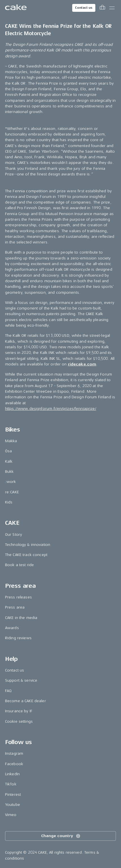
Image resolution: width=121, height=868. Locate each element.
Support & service (21, 680)
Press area (15, 607)
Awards (12, 628)
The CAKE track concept (26, 555)
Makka (11, 441)
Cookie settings (19, 721)
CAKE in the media (21, 618)
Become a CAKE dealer (26, 701)
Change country (61, 836)
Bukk (9, 472)
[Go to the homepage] (16, 8)
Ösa (8, 451)
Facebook (14, 764)
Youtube (13, 805)
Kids (9, 502)
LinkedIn (12, 774)
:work (11, 482)
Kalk (9, 461)
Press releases (18, 597)
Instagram (14, 753)
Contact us (84, 8)
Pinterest (13, 794)
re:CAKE (12, 492)
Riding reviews (18, 638)
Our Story (14, 534)
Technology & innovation (28, 545)
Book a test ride (19, 565)
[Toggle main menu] (112, 8)
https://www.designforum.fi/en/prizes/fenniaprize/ (51, 409)
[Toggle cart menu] (102, 8)
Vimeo (11, 815)
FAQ (8, 691)
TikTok (11, 784)
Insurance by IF (19, 711)
